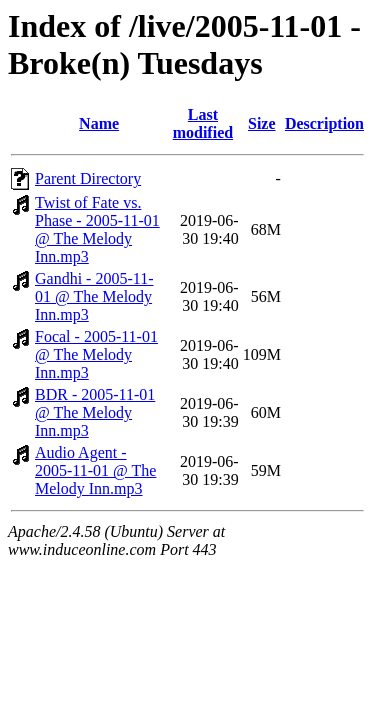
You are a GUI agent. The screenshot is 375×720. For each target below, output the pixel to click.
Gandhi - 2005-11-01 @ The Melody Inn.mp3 (94, 296)
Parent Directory (88, 178)
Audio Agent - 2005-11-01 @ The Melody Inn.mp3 (95, 470)
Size (262, 123)
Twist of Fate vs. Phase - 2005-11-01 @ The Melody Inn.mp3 (97, 229)
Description (324, 123)
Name (99, 123)
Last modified (203, 123)
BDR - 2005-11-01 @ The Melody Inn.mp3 (95, 412)
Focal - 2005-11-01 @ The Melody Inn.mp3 (96, 354)
